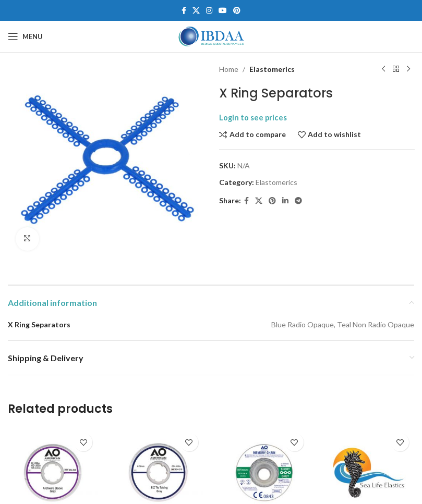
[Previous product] (383, 69)
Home (229, 69)
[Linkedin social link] (285, 201)
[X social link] (196, 11)
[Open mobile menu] (25, 36)
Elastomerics (272, 69)
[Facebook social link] (184, 11)
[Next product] (408, 69)
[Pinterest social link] (237, 11)
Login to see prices (253, 118)
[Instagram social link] (209, 11)
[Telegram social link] (298, 201)
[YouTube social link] (223, 11)
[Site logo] (211, 36)
